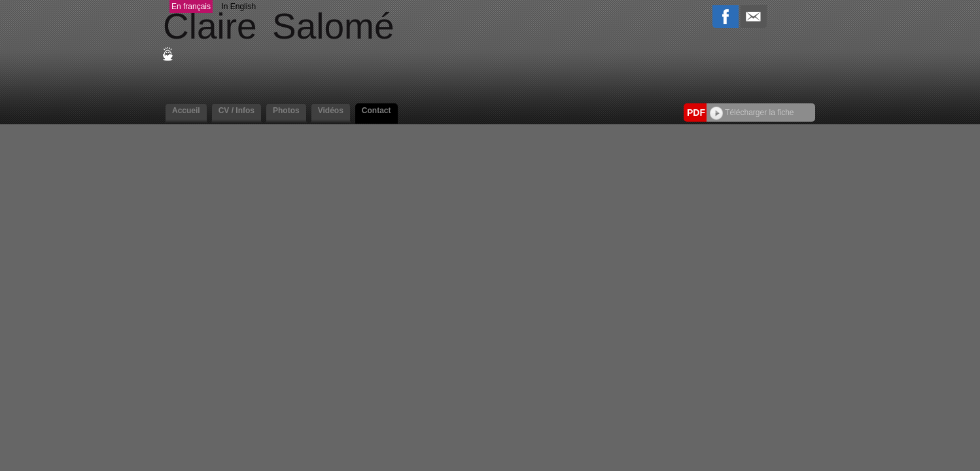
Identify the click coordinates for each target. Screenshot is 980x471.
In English (238, 7)
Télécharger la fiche (752, 113)
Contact (376, 111)
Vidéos (331, 111)
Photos (286, 111)
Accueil (186, 111)
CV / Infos (236, 111)
